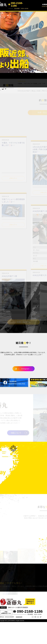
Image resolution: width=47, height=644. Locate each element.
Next (45, 42)
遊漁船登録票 (19, 642)
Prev (2, 42)
